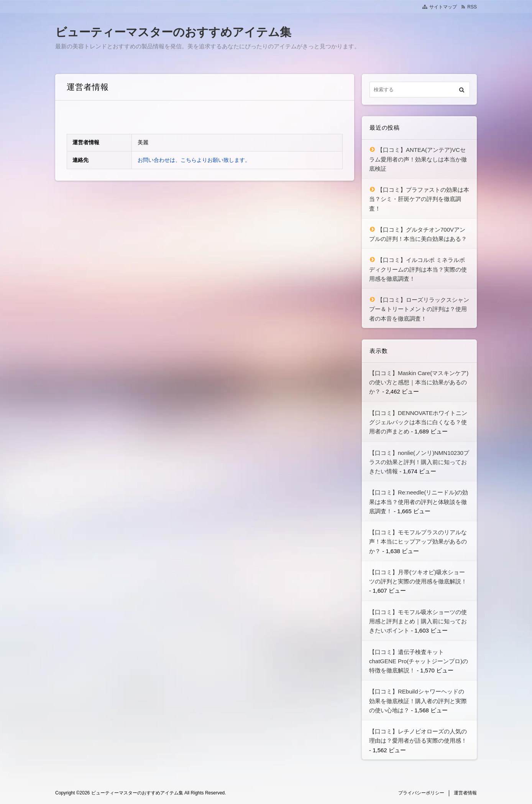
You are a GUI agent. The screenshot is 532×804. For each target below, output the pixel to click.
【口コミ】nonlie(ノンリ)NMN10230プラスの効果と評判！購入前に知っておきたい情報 (419, 462)
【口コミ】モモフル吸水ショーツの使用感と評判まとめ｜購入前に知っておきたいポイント (418, 621)
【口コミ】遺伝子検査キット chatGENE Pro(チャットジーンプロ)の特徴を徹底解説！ (419, 661)
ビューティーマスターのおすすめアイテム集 (173, 32)
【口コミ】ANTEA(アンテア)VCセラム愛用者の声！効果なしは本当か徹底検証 (418, 159)
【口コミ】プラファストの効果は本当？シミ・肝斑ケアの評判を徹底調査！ (419, 199)
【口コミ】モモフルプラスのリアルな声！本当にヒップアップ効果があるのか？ (418, 542)
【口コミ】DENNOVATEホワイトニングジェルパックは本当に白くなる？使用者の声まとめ (418, 422)
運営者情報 (465, 793)
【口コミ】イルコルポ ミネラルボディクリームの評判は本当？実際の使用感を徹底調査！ (418, 269)
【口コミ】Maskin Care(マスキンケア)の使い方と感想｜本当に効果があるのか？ (419, 382)
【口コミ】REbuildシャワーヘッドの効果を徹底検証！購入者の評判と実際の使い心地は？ (418, 701)
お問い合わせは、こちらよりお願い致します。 (194, 160)
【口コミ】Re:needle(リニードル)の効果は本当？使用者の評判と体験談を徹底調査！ (419, 502)
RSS (472, 7)
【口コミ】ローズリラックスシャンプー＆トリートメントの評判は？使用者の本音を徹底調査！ (419, 309)
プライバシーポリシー (421, 793)
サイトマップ (443, 7)
